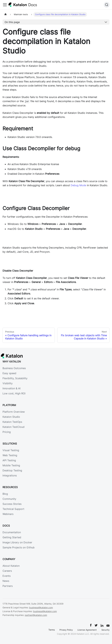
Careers (7, 571)
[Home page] (6, 14)
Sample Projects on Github (19, 547)
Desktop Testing (12, 470)
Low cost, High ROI (14, 393)
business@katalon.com (41, 607)
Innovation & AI (12, 388)
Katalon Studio (11, 417)
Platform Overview (14, 412)
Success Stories (12, 504)
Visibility (8, 383)
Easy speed (9, 373)
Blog (5, 494)
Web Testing (10, 455)
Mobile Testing (11, 465)
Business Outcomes (14, 368)
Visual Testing (11, 450)
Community (9, 499)
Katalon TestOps (12, 422)
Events (7, 576)
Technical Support (13, 509)
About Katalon (11, 566)
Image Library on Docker (17, 542)
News (6, 581)
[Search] (107, 5)
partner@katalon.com (36, 615)
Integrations (10, 475)
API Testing (9, 460)
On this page (12, 22)
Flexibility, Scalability (15, 378)
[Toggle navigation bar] (5, 5)
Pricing (7, 432)
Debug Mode (78, 185)
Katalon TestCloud (13, 427)
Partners (8, 586)
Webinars (8, 514)
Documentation (12, 532)
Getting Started (12, 537)
